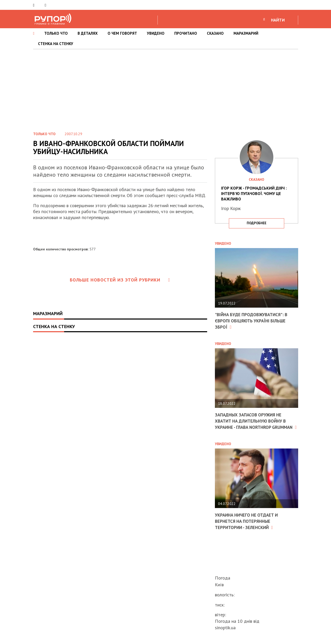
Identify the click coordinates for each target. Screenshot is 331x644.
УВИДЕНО (156, 33)
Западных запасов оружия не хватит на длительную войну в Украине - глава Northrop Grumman (253, 423)
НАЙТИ (278, 20)
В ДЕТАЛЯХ (88, 33)
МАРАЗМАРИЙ (246, 33)
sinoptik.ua (225, 628)
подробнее (257, 223)
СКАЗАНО (215, 33)
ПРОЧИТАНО (186, 33)
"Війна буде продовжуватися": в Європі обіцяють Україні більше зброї (253, 321)
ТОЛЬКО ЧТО (56, 33)
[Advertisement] (165, 88)
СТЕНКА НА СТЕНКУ (56, 44)
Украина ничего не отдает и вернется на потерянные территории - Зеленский (249, 526)
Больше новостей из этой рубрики (120, 280)
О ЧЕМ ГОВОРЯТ (122, 33)
